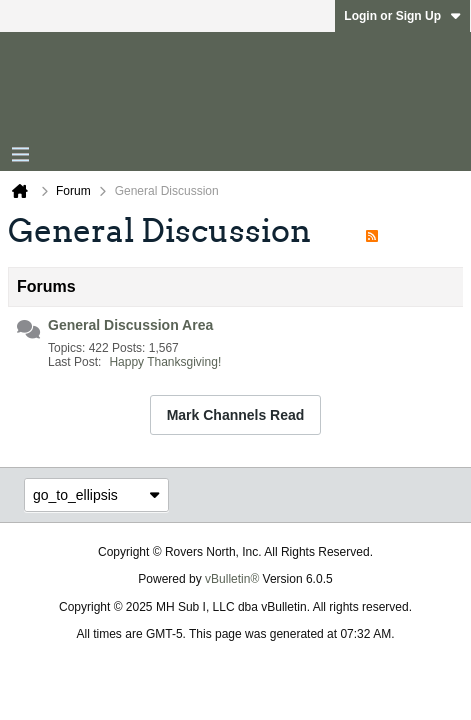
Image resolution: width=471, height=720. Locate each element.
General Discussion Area (130, 325)
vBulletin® (232, 579)
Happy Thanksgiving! (165, 362)
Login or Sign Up (402, 16)
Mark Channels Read (236, 415)
